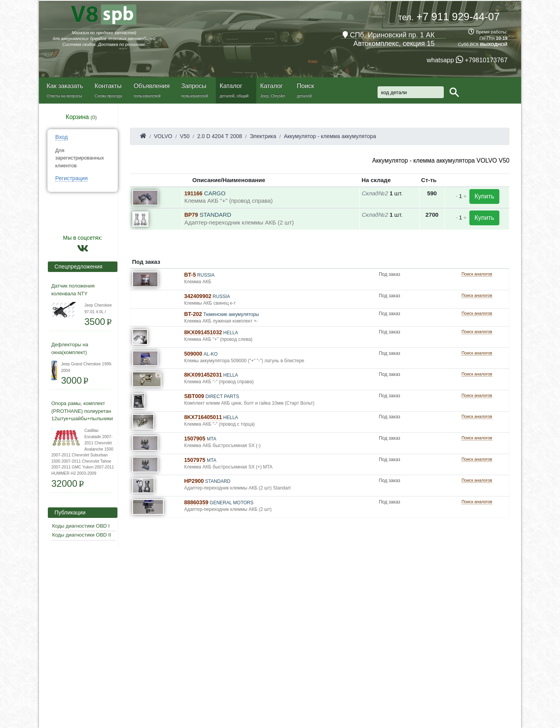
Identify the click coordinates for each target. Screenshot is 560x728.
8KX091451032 (203, 332)
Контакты (108, 86)
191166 (193, 193)
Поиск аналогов (477, 274)
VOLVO (163, 136)
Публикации (68, 512)
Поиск (305, 86)
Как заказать (65, 86)
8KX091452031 (203, 375)
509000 (193, 354)
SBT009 (194, 396)
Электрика (263, 136)
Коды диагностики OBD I (81, 526)
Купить (484, 196)
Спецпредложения (76, 267)
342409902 (198, 296)
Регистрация (72, 178)
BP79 (191, 215)
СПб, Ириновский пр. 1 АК (389, 35)
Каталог (231, 86)
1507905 (195, 439)
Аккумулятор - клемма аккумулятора (330, 136)
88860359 (196, 502)
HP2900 (194, 481)
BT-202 (193, 314)
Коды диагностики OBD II (82, 535)
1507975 (195, 460)
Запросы (194, 86)
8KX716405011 (203, 417)
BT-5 (190, 275)
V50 (185, 136)
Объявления (152, 86)
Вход (61, 137)
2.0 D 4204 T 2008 (220, 136)
